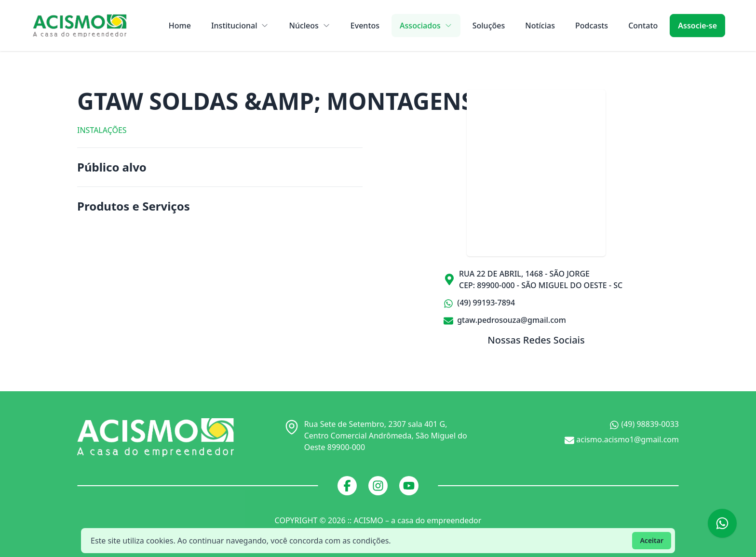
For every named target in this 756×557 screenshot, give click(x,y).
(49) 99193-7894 (479, 303)
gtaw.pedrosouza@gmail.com (505, 320)
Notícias (540, 26)
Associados (426, 26)
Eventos (365, 26)
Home (180, 26)
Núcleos (309, 26)
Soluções (489, 26)
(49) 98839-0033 (644, 424)
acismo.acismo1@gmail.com (622, 440)
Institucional (240, 26)
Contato (643, 26)
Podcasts (592, 26)
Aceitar (652, 540)
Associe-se (697, 26)
